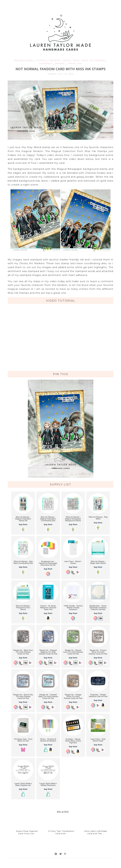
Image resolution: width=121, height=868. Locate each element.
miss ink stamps (94, 60)
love (76, 60)
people (60, 63)
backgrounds (24, 60)
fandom (55, 60)
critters (42, 60)
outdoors (46, 63)
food (67, 60)
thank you (75, 63)
